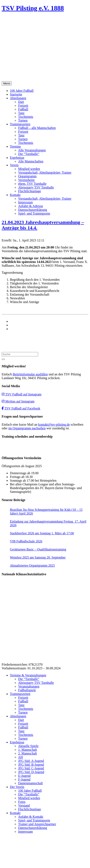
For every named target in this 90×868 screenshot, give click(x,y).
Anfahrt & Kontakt (31, 817)
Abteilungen (18, 98)
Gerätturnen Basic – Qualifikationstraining (38, 549)
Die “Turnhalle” (29, 154)
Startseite (16, 94)
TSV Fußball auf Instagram (22, 394)
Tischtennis (26, 117)
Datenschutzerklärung (33, 210)
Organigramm (27, 176)
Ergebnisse (17, 158)
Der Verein (17, 787)
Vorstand (24, 805)
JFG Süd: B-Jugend (31, 765)
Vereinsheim (26, 180)
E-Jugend (24, 776)
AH (20, 757)
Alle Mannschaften (31, 161)
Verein (14, 165)
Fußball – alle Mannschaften (37, 128)
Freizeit (23, 106)
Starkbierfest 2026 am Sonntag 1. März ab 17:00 (42, 533)
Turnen (23, 120)
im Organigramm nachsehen (27, 428)
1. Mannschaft (28, 750)
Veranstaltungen (29, 686)
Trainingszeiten (20, 124)
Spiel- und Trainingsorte (34, 213)
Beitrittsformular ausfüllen (30, 374)
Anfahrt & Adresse (31, 206)
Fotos (22, 802)
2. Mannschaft (28, 753)
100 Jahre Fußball (22, 91)
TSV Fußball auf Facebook (21, 408)
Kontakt (15, 195)
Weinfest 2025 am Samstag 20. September (38, 557)
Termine (15, 146)
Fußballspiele (27, 690)
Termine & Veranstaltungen (28, 675)
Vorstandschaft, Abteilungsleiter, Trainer (45, 173)
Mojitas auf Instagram (18, 401)
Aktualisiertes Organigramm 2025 (32, 565)
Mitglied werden (29, 169)
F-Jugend (24, 779)
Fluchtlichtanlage (30, 191)
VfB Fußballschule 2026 (26, 541)
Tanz (21, 113)
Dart (21, 102)
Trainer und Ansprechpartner (37, 824)
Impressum (25, 202)
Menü (7, 83)
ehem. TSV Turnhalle (32, 184)
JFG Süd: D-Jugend (31, 772)
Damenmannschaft (30, 783)
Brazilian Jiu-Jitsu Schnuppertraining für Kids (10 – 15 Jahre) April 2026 (46, 512)
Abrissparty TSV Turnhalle (36, 187)
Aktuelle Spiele (28, 746)
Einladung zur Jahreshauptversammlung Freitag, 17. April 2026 (48, 523)
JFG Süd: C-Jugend (31, 768)
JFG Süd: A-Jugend (31, 761)
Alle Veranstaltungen (32, 150)
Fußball (23, 109)
